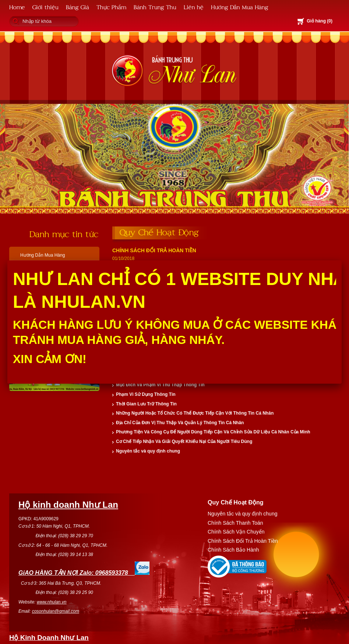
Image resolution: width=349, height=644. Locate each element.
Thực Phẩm (111, 7)
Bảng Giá (77, 7)
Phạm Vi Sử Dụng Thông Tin (146, 394)
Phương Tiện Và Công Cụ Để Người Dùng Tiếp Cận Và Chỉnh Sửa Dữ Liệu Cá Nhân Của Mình (213, 432)
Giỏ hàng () (320, 21)
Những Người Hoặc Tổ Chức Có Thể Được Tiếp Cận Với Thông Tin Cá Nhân (195, 413)
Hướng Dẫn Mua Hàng (240, 7)
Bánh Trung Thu (155, 7)
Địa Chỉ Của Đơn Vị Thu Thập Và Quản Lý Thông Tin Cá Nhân (180, 423)
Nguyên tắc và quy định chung (148, 451)
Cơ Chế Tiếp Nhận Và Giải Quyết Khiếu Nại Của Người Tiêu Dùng (184, 441)
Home (17, 7)
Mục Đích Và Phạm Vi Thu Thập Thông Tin (160, 385)
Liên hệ (194, 7)
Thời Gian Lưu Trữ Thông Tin (146, 404)
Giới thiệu (45, 7)
